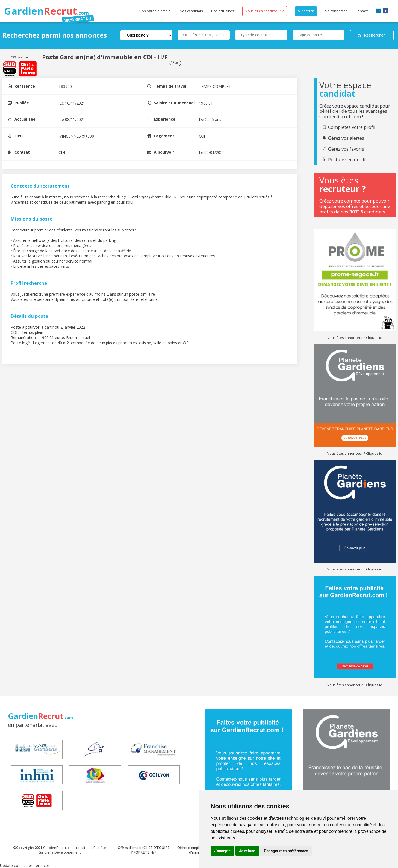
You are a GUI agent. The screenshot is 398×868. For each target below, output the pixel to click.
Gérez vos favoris (346, 149)
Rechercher (374, 35)
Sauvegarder (171, 63)
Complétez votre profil (352, 127)
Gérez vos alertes (346, 138)
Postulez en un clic (348, 160)
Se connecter (336, 11)
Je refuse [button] (247, 851)
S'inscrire (306, 11)
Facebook (386, 11)
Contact (362, 11)
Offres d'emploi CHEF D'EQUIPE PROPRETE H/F (144, 850)
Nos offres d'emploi (155, 11)
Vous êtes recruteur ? (265, 11)
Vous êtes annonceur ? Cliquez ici (355, 338)
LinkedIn (379, 11)
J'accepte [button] (223, 851)
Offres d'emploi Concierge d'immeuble (198, 850)
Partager (178, 63)
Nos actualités (223, 11)
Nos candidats (191, 11)
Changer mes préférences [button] (286, 851)
